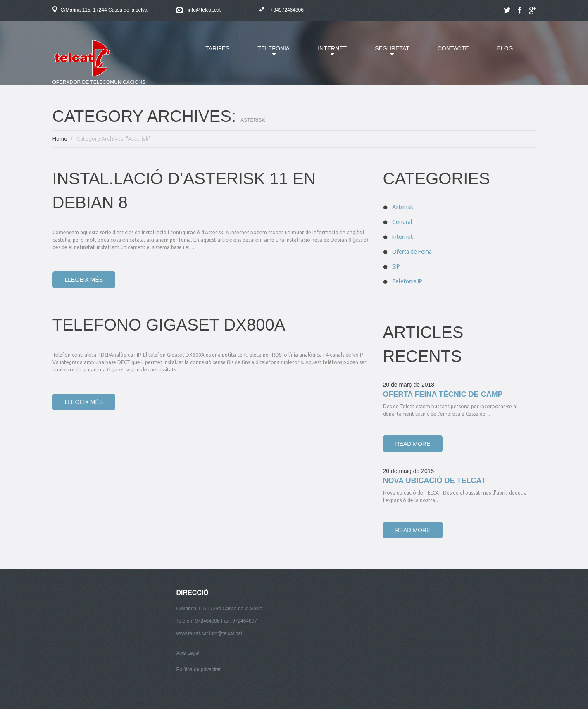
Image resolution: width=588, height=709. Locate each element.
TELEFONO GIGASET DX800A (169, 325)
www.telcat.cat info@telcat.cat (209, 633)
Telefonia (267, 53)
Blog (505, 48)
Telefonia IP (407, 281)
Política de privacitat (199, 669)
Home (60, 139)
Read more (413, 444)
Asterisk (403, 207)
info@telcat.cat (205, 10)
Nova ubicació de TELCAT (434, 481)
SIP (396, 266)
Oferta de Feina (412, 252)
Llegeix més (84, 280)
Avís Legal (188, 653)
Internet (326, 53)
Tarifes (217, 48)
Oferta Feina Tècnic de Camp (443, 394)
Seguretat (386, 53)
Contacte (453, 48)
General (402, 222)
